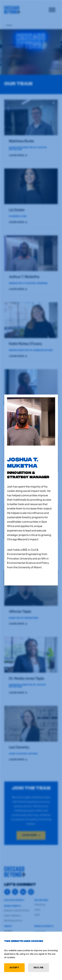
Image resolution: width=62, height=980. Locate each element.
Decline (39, 967)
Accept (14, 967)
